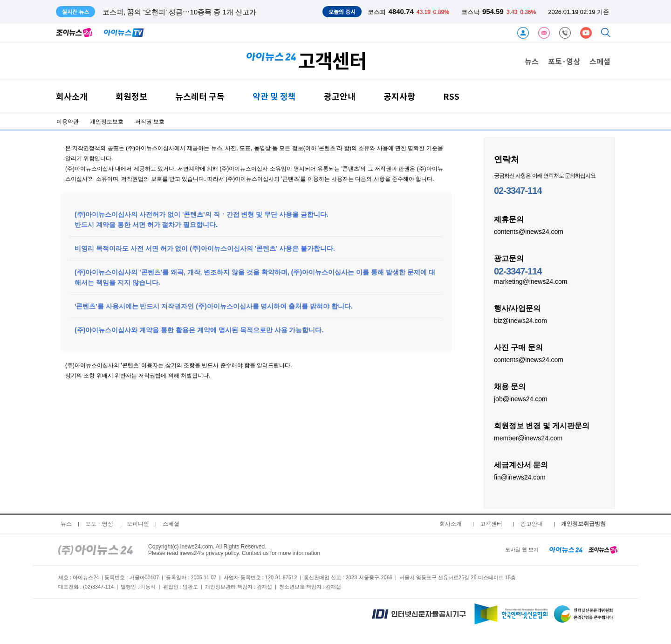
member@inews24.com (528, 438)
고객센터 (491, 524)
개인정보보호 (107, 122)
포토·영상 (564, 61)
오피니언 (138, 524)
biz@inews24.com (520, 320)
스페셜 (600, 61)
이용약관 (68, 122)
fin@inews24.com (520, 477)
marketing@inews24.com (531, 281)
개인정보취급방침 (583, 524)
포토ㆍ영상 (99, 524)
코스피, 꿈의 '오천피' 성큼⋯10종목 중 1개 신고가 (179, 12)
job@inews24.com (521, 398)
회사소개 (72, 96)
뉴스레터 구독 (200, 96)
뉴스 (532, 61)
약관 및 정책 (274, 96)
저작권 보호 (150, 122)
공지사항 (399, 96)
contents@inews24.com (529, 231)
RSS (451, 96)
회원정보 (131, 96)
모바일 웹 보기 (522, 549)
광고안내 (340, 96)
